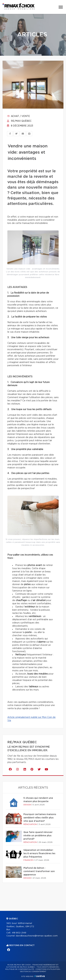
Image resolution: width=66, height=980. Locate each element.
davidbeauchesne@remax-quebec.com (37, 936)
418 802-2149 (19, 933)
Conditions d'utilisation (48, 969)
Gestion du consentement (33, 972)
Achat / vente (18, 116)
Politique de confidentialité (20, 969)
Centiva (40, 976)
